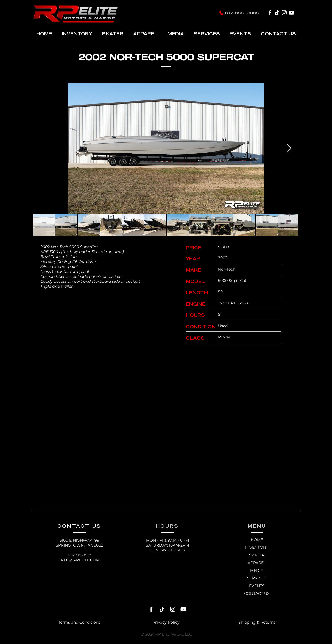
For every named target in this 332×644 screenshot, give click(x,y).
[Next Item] (289, 148)
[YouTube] (291, 13)
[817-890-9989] (239, 13)
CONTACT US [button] (257, 593)
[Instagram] (284, 13)
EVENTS (257, 586)
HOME (257, 540)
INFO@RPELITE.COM (80, 560)
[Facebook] (270, 13)
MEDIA (257, 570)
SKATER (257, 555)
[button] (113, 34)
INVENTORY (257, 547)
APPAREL (257, 563)
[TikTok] (277, 13)
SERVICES (257, 578)
